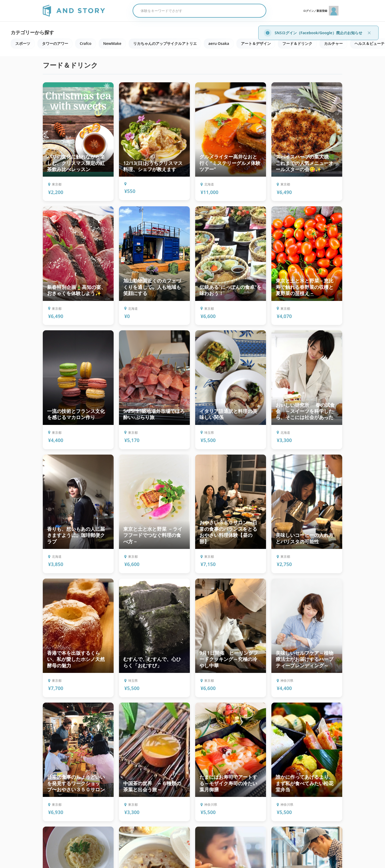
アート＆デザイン (256, 43)
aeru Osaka (219, 43)
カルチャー (334, 43)
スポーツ (23, 43)
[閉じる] (369, 33)
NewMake (113, 43)
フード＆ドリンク (298, 43)
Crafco (86, 43)
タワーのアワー (55, 43)
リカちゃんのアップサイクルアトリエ (165, 43)
